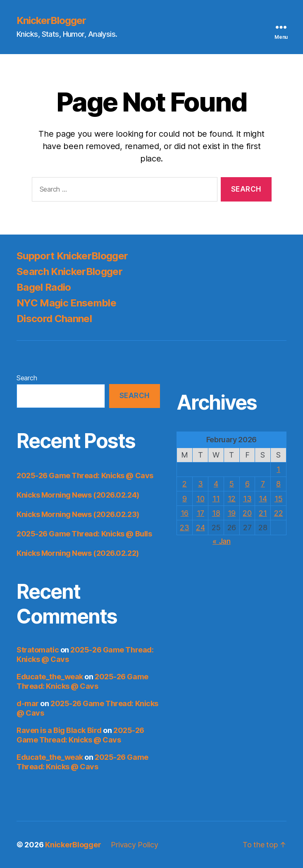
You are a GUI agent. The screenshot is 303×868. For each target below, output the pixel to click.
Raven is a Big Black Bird (59, 730)
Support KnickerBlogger (72, 256)
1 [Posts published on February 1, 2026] (278, 469)
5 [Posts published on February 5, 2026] (232, 484)
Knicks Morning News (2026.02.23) (78, 514)
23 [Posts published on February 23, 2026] (184, 528)
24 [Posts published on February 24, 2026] (200, 528)
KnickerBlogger (51, 21)
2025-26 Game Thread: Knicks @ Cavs (85, 476)
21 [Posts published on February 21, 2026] (263, 513)
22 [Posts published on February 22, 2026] (278, 513)
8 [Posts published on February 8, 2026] (278, 484)
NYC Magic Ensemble (66, 303)
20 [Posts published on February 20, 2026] (247, 513)
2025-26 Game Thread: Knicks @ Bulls (84, 534)
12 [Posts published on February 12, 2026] (232, 499)
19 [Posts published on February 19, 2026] (232, 513)
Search (27, 378)
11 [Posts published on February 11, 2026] (216, 499)
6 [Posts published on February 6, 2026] (247, 484)
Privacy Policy (134, 845)
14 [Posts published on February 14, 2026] (263, 499)
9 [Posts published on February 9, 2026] (185, 499)
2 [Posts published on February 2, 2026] (185, 484)
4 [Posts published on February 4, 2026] (216, 484)
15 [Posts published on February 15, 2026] (278, 499)
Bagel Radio (44, 287)
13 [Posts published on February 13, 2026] (247, 499)
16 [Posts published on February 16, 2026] (185, 513)
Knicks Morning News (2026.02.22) (78, 553)
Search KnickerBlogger (69, 272)
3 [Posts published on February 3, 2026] (200, 484)
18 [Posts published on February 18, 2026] (216, 513)
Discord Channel (54, 319)
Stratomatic (38, 650)
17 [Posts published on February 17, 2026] (200, 513)
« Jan (222, 541)
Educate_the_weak (50, 677)
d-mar (28, 703)
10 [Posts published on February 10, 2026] (200, 499)
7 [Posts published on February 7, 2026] (263, 484)
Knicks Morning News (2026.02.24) (78, 495)
